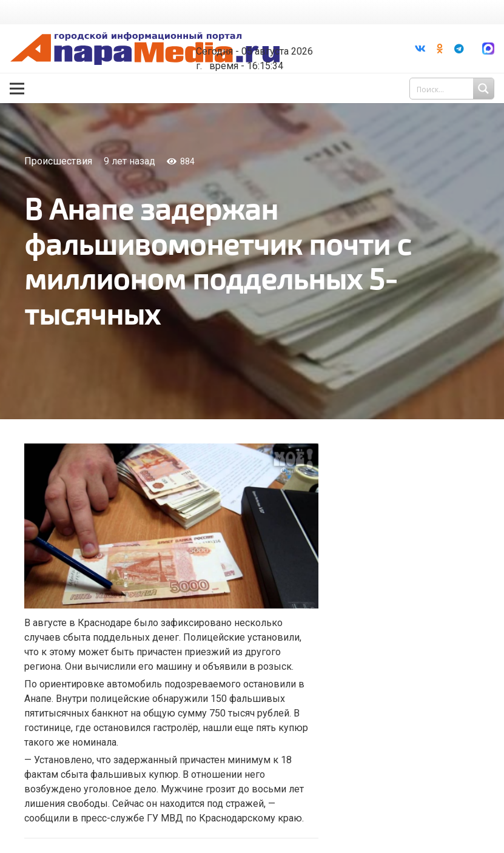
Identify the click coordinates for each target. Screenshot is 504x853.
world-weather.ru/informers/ (270, 42)
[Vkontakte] (420, 49)
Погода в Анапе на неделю (270, 32)
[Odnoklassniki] (440, 49)
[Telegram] (459, 49)
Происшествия (58, 161)
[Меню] (17, 89)
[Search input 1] (453, 89)
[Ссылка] (145, 49)
